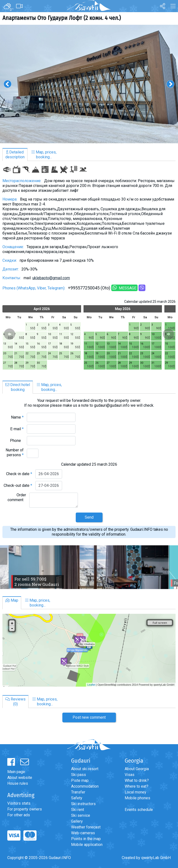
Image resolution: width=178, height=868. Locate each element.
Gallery (77, 821)
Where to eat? (136, 786)
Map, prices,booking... (44, 155)
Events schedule (139, 810)
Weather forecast (86, 827)
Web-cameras (83, 833)
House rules (18, 783)
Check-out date (18, 485)
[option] (89, 84)
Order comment (17, 497)
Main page (16, 772)
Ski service (81, 815)
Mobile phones (137, 798)
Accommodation (85, 786)
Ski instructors (83, 804)
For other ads (19, 815)
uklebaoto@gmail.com (51, 278)
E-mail (17, 429)
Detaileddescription (15, 155)
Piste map (80, 780)
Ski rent (78, 810)
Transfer (78, 792)
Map (12, 600)
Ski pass (79, 775)
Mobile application (87, 845)
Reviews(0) (15, 702)
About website (20, 778)
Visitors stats (19, 803)
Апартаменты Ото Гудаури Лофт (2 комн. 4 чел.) (62, 18)
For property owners (25, 809)
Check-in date (19, 474)
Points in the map (86, 839)
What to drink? (137, 780)
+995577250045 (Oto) (89, 288)
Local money (136, 792)
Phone (17, 441)
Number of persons (15, 452)
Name (17, 417)
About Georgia (137, 769)
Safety (77, 798)
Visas (130, 775)
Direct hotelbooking (18, 387)
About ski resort (85, 769)
